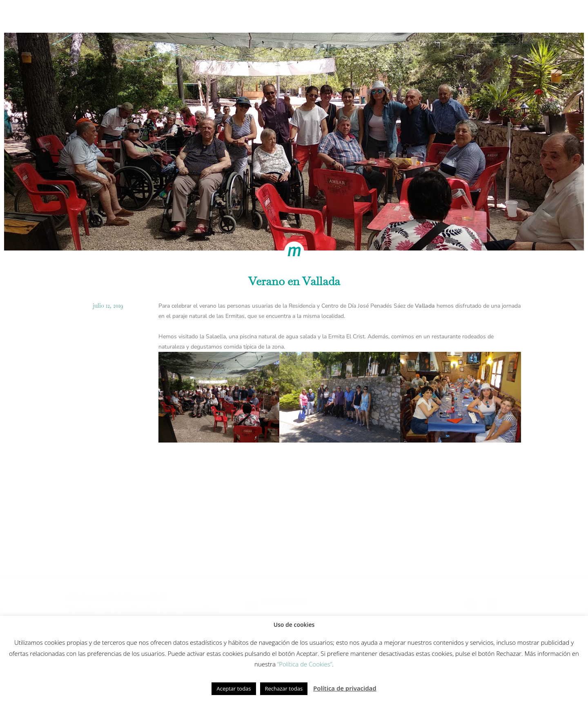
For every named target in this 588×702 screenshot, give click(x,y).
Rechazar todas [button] (284, 689)
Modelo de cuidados (246, 19)
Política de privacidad (345, 688)
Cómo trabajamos (175, 19)
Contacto (508, 19)
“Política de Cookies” (305, 664)
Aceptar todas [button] (234, 689)
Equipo (350, 19)
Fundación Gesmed (402, 19)
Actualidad (461, 19)
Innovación (307, 19)
